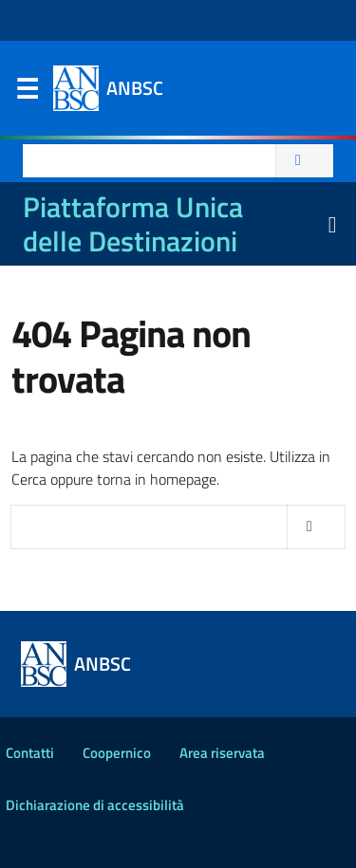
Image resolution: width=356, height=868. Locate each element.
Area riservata (222, 753)
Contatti (30, 753)
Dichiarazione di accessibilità (95, 805)
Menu (27, 93)
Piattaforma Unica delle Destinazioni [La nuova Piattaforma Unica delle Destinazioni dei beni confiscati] (133, 224)
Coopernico (117, 753)
